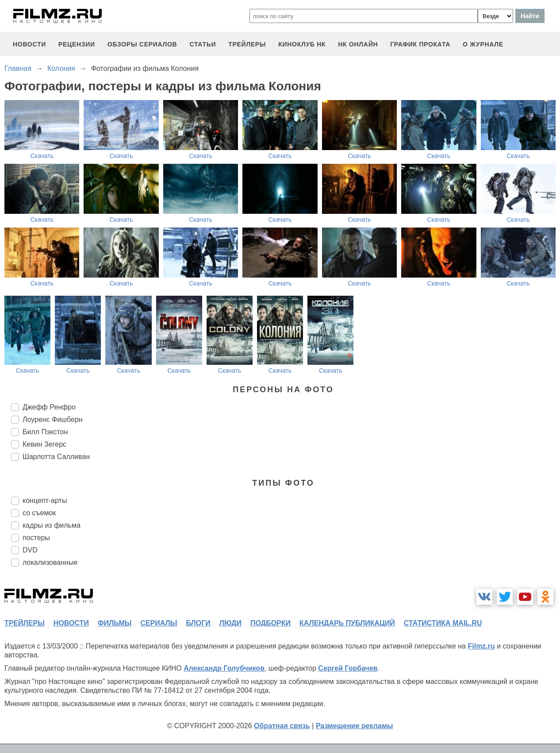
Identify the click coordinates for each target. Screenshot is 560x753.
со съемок (39, 513)
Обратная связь (282, 726)
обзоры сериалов (142, 44)
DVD (30, 550)
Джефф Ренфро (49, 407)
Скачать (42, 156)
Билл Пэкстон (45, 432)
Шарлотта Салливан (56, 457)
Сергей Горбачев (348, 668)
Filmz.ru (481, 646)
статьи (203, 44)
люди (230, 623)
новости (29, 44)
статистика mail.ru (443, 623)
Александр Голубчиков (224, 668)
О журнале (483, 44)
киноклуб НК (302, 44)
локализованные (50, 562)
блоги (198, 623)
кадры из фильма (52, 525)
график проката (420, 44)
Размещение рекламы (355, 726)
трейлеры (247, 44)
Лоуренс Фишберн (53, 419)
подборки (270, 623)
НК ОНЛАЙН (358, 44)
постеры (36, 538)
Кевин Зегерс (44, 444)
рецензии (77, 44)
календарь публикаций (347, 623)
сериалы (159, 623)
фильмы (115, 623)
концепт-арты (45, 500)
